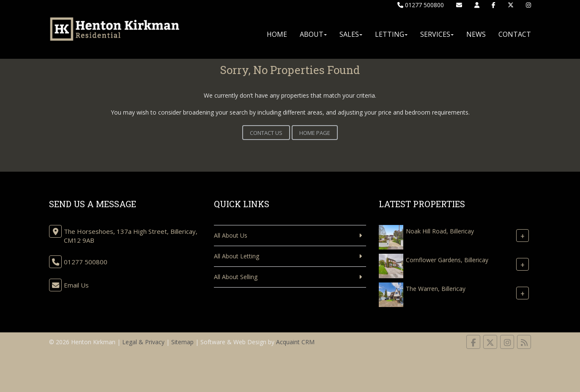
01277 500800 (421, 5)
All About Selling (236, 277)
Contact (515, 34)
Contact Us (266, 133)
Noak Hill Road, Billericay (440, 231)
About (313, 34)
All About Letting (237, 256)
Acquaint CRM (295, 342)
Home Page (315, 133)
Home (277, 34)
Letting (391, 34)
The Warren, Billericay (436, 289)
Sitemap (182, 342)
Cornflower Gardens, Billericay (447, 260)
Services (437, 34)
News (476, 34)
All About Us (231, 235)
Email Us (76, 285)
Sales (351, 34)
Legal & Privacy (143, 342)
